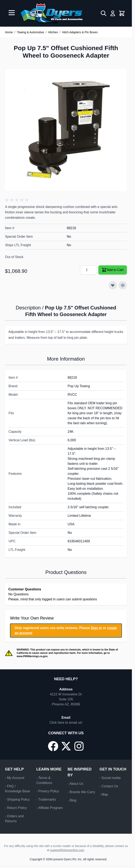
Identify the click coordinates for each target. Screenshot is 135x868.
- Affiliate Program (49, 808)
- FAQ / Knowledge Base (17, 789)
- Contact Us (109, 786)
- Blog (72, 800)
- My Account (15, 778)
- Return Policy (16, 808)
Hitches (53, 32)
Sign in (96, 628)
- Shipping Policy (17, 799)
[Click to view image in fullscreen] (66, 130)
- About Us (76, 784)
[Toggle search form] (104, 13)
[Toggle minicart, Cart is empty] (122, 13)
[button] (17, 200)
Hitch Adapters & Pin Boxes (80, 32)
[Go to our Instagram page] (79, 746)
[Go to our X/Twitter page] (66, 746)
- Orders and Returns (14, 819)
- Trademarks (46, 799)
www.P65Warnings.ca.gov (32, 656)
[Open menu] (12, 13)
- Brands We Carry (81, 792)
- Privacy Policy (48, 791)
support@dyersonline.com (67, 850)
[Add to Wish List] (113, 285)
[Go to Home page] (51, 13)
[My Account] (113, 13)
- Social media (110, 778)
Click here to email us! (66, 723)
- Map (104, 794)
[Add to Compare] (123, 285)
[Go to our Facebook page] (53, 746)
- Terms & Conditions (44, 780)
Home (9, 32)
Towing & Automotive (30, 32)
